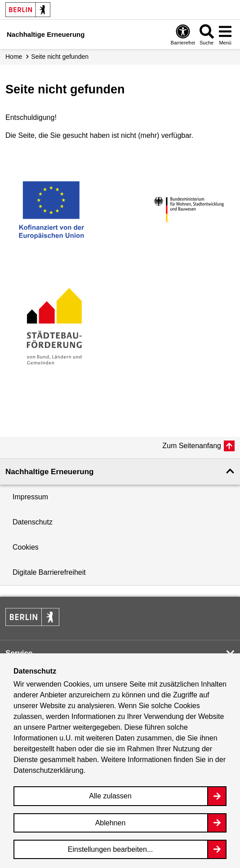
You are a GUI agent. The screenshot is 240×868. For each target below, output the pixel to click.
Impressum (30, 497)
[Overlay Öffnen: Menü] (225, 34)
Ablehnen (111, 823)
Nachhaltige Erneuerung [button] (49, 472)
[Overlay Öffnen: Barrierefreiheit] (183, 34)
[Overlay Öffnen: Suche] (207, 34)
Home (14, 57)
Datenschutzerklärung (49, 770)
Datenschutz (33, 522)
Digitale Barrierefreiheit (49, 572)
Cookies (26, 547)
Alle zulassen (110, 796)
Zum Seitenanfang (192, 446)
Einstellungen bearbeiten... (110, 849)
